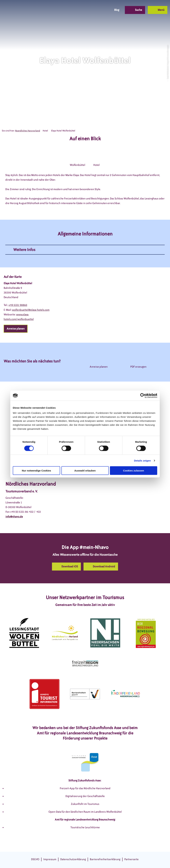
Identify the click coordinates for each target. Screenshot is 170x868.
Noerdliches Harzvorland (28, 131)
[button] (84, 10)
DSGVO (35, 859)
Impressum (50, 859)
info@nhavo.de (14, 517)
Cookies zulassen (134, 471)
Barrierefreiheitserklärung (105, 859)
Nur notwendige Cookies (37, 471)
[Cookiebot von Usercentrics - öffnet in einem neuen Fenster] (143, 396)
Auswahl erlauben (85, 471)
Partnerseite (131, 859)
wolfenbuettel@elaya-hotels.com (31, 310)
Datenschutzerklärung (73, 859)
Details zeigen (142, 460)
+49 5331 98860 (18, 305)
